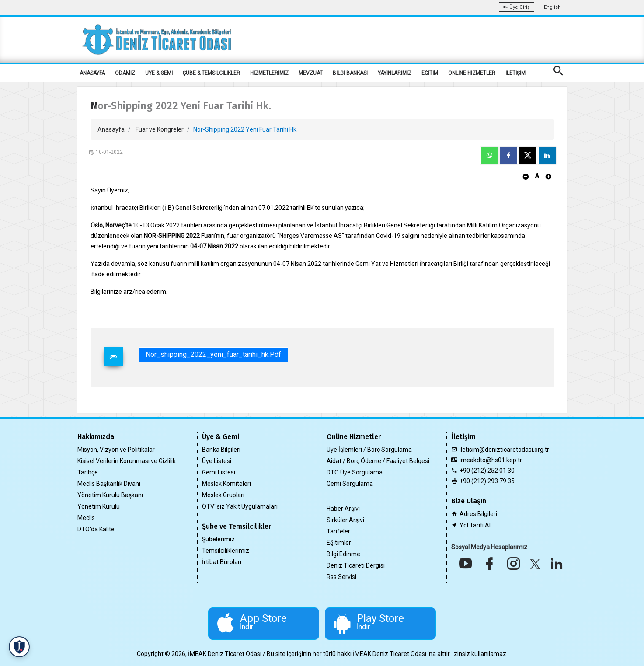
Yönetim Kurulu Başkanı (110, 495)
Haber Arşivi (343, 509)
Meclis (86, 518)
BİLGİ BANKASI (350, 73)
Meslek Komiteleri (226, 484)
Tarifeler (338, 531)
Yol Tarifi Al (475, 525)
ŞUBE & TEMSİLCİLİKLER (211, 73)
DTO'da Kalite (96, 529)
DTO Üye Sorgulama (355, 472)
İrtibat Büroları (222, 562)
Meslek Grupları (223, 495)
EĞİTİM (430, 73)
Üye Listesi (217, 461)
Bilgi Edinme (343, 554)
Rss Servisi (341, 577)
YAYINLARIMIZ (395, 73)
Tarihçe (88, 472)
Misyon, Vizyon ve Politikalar (116, 450)
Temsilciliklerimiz (226, 551)
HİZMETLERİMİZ (269, 73)
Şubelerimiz (218, 539)
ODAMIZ (125, 73)
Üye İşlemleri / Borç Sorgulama (369, 450)
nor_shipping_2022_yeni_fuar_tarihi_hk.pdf (213, 354)
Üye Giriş (517, 7)
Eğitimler (339, 543)
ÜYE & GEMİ (159, 73)
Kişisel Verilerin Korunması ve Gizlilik (127, 461)
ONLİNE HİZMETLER (472, 73)
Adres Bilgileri (478, 514)
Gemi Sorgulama (350, 484)
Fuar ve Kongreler (160, 129)
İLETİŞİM (515, 73)
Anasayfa (111, 129)
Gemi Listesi (219, 472)
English (552, 7)
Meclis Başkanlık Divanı (109, 484)
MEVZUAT (311, 73)
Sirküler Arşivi (345, 520)
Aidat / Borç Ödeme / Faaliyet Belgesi (378, 461)
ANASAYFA (92, 73)
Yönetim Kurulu (99, 506)
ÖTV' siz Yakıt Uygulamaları (240, 506)
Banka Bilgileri (221, 450)
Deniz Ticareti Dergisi (356, 565)
